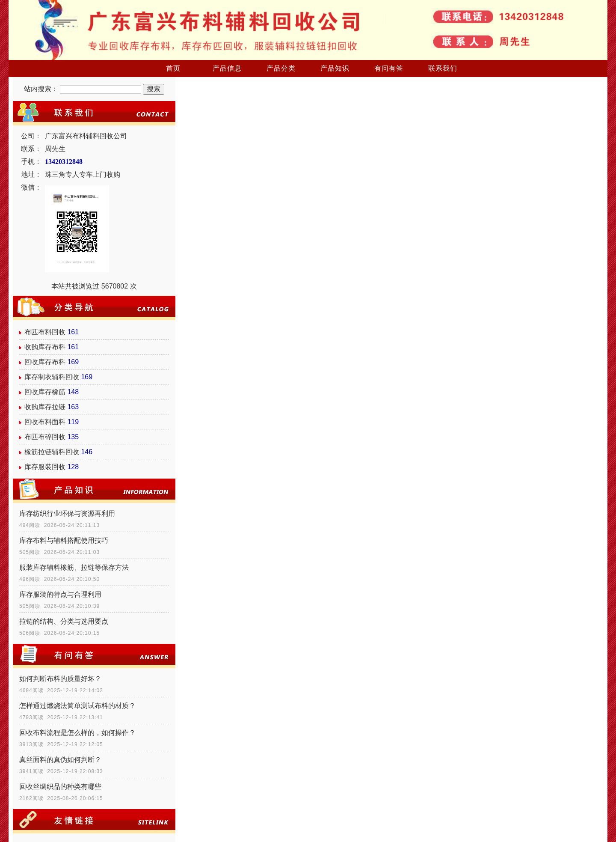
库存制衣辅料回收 (52, 377)
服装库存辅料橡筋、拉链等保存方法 (74, 567)
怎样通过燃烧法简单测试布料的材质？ (77, 706)
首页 (173, 68)
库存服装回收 (45, 467)
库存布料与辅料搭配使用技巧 (64, 540)
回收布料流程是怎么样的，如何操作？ (77, 733)
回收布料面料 (45, 422)
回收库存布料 (45, 362)
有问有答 (389, 68)
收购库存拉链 (45, 407)
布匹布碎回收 (45, 437)
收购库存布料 (45, 347)
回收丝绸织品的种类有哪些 (60, 787)
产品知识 (335, 68)
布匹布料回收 (45, 332)
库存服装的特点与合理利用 (60, 594)
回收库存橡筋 (45, 392)
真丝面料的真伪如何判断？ (60, 760)
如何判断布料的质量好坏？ (60, 679)
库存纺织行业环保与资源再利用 (67, 513)
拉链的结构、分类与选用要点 (64, 621)
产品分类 (281, 68)
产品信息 (227, 68)
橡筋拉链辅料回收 (52, 452)
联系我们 (443, 68)
